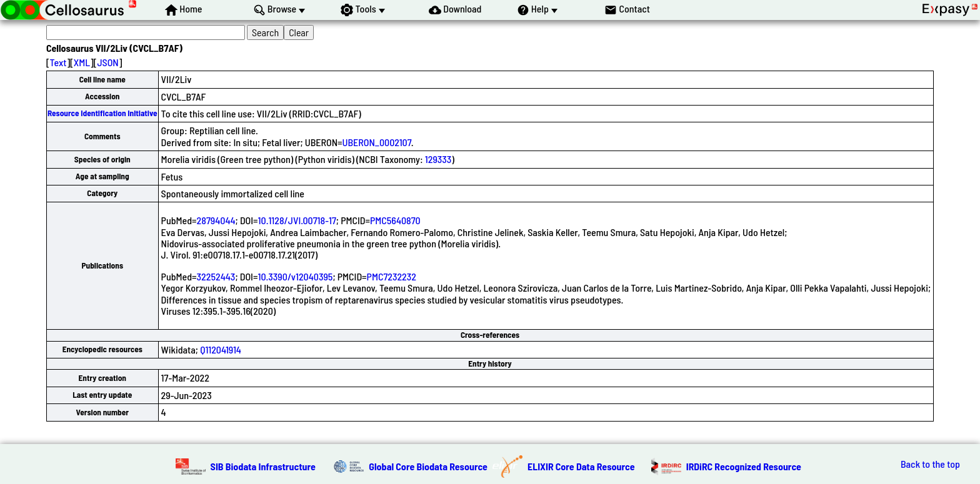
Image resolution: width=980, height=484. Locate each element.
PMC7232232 (392, 276)
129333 (438, 159)
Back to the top (930, 464)
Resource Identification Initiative (102, 113)
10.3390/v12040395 (295, 276)
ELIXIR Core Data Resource (581, 466)
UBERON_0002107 (377, 142)
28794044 (216, 220)
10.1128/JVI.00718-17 (297, 220)
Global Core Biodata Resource (428, 466)
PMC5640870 (395, 220)
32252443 (216, 276)
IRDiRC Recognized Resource (744, 466)
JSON (107, 62)
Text (58, 62)
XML (82, 62)
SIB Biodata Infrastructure (263, 466)
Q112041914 (221, 349)
